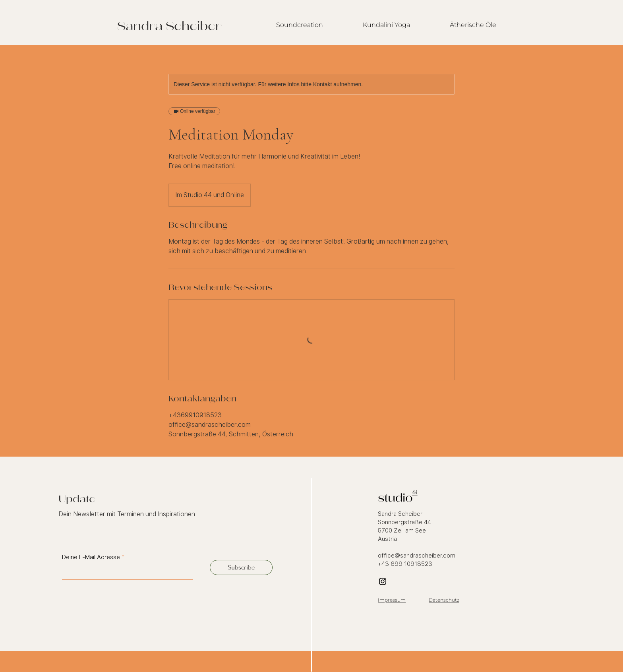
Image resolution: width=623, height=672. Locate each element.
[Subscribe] (241, 567)
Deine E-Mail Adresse (91, 557)
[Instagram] (383, 581)
